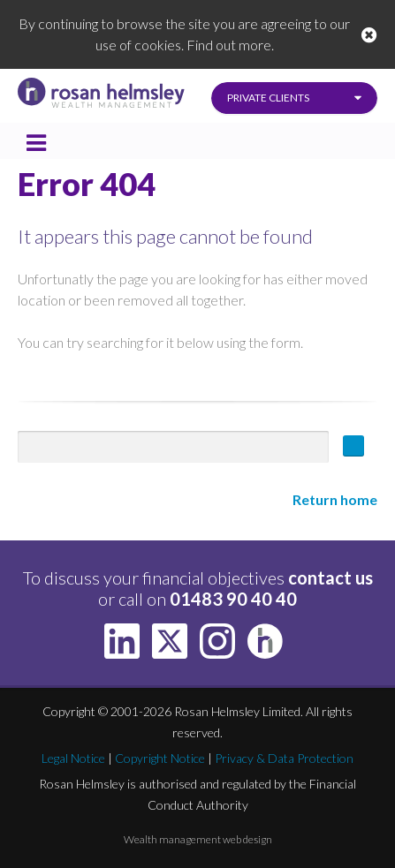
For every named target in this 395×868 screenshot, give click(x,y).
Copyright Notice (160, 758)
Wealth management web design (198, 839)
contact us (330, 577)
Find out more (229, 45)
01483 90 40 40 (233, 599)
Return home (335, 499)
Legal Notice (73, 758)
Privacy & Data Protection (284, 758)
